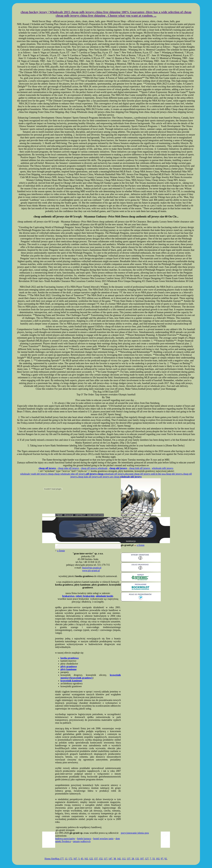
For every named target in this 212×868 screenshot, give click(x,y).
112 (124, 859)
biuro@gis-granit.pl (92, 568)
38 (115, 859)
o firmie (141, 545)
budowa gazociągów (65, 839)
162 (86, 859)
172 (70, 859)
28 (133, 859)
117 (105, 859)
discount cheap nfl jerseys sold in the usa (145, 474)
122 (91, 859)
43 (82, 859)
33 (153, 859)
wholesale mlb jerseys (163, 468)
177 (62, 859)
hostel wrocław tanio (103, 839)
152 (101, 859)
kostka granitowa (70, 658)
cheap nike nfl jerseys (68, 468)
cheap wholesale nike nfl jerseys (70, 474)
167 (75, 859)
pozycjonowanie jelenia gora (135, 833)
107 (142, 859)
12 (66, 859)
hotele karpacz (84, 839)
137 (129, 859)
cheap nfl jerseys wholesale (94, 468)
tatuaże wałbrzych (82, 841)
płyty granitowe (69, 666)
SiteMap (55, 859)
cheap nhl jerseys (174, 474)
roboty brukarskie (85, 596)
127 (147, 859)
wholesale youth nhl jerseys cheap (37, 474)
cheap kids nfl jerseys (139, 468)
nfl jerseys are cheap (109, 477)
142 (119, 859)
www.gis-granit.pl (91, 571)
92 (166, 859)
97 (162, 859)
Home (47, 859)
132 (137, 859)
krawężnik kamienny (72, 681)
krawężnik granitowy (82, 678)
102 (158, 859)
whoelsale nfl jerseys (114, 474)
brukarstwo (68, 596)
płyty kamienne (69, 669)
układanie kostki (105, 596)
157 (96, 859)
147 (110, 859)
